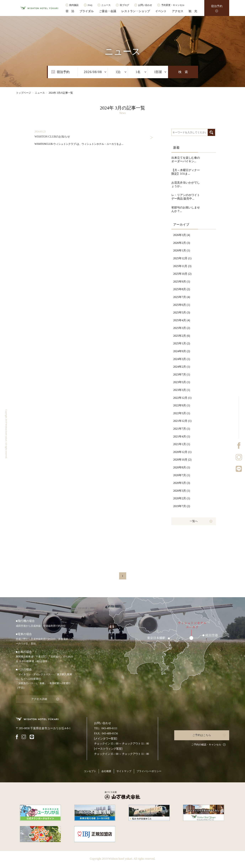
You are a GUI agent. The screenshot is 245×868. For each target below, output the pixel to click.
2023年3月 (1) (182, 390)
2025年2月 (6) (182, 336)
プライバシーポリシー (149, 771)
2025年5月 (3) (182, 312)
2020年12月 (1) (182, 452)
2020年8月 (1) (182, 467)
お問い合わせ (145, 5)
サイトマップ (124, 771)
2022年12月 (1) (182, 398)
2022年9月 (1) (182, 405)
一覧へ (194, 521)
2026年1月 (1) (182, 250)
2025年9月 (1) (182, 282)
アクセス (178, 11)
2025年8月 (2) (182, 289)
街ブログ (124, 5)
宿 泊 (70, 11)
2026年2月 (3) (182, 243)
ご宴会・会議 (108, 11)
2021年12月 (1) (182, 421)
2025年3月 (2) (182, 328)
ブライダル (87, 11)
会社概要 (106, 771)
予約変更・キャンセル (173, 5)
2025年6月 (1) (182, 305)
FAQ (90, 5)
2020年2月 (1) (182, 498)
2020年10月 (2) (182, 460)
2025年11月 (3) (182, 266)
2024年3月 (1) (182, 359)
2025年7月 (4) (182, 297)
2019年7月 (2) (182, 506)
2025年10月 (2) (182, 274)
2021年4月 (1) (182, 436)
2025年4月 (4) (182, 320)
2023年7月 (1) (182, 374)
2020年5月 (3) (182, 483)
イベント (161, 11)
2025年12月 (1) (182, 258)
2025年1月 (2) (182, 343)
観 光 (193, 11)
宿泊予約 (217, 6)
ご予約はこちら (203, 735)
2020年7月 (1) (182, 475)
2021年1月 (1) (182, 444)
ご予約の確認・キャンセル (206, 744)
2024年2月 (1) (182, 367)
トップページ (23, 93)
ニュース (106, 5)
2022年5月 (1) (182, 413)
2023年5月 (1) (182, 382)
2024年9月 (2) (182, 351)
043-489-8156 (110, 733)
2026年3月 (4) (182, 235)
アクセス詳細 (38, 699)
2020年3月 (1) (182, 491)
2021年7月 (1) (182, 429)
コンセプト (90, 771)
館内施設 (74, 5)
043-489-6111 (109, 728)
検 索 (183, 72)
